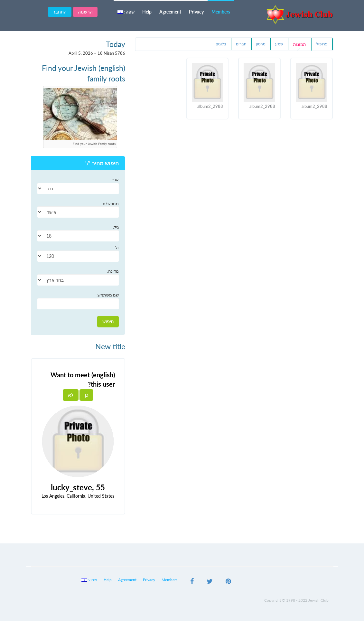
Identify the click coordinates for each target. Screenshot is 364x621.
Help (147, 12)
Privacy (196, 12)
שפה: (126, 12)
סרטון (261, 44)
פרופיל (322, 44)
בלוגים (221, 44)
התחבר (60, 12)
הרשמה (85, 12)
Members (221, 12)
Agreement (170, 12)
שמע (279, 44)
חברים (241, 44)
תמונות (300, 44)
